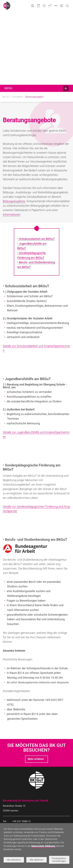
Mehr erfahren (36, 686)
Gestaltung (8, 794)
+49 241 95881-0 (21, 748)
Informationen (12, 141)
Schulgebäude (40, 813)
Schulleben (18, 24)
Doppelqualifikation (12, 803)
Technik (7, 797)
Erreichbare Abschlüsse (14, 800)
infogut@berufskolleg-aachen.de (30, 758)
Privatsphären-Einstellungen (59, 860)
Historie (37, 816)
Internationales (41, 803)
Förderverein (40, 807)
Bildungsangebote (14, 128)
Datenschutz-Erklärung (43, 846)
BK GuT (6, 24)
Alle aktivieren (14, 860)
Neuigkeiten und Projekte (46, 794)
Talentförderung (41, 800)
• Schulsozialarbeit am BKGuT (36, 166)
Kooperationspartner (44, 810)
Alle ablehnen (36, 860)
